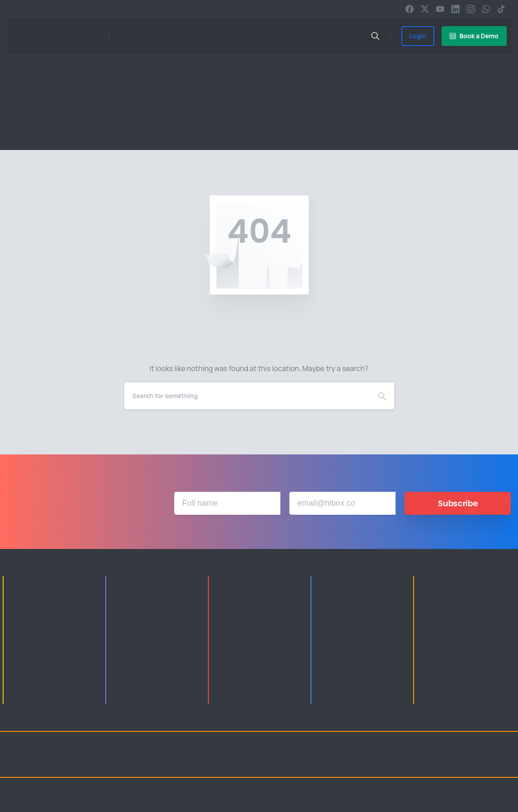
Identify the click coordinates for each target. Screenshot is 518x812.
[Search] (247, 396)
